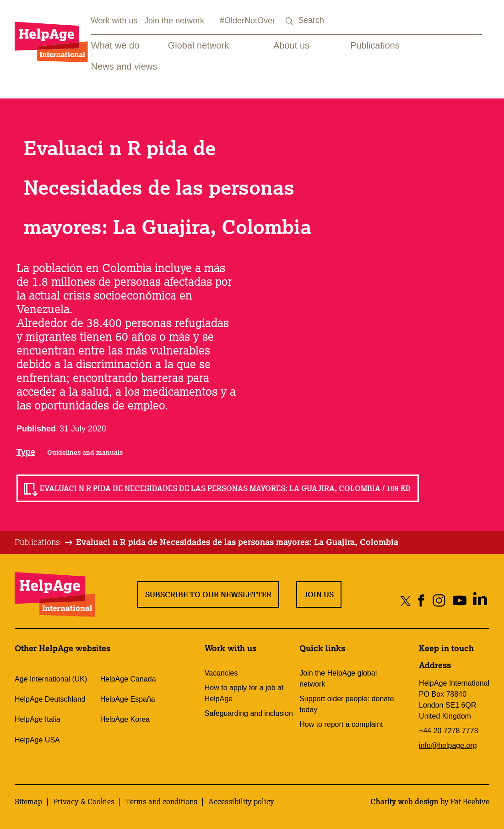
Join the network (174, 21)
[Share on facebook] (421, 601)
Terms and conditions (161, 802)
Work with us (114, 21)
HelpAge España (128, 699)
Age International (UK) (51, 679)
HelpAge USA (37, 740)
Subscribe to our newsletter (208, 594)
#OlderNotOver (247, 21)
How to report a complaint (341, 724)
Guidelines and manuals (85, 453)
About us (291, 45)
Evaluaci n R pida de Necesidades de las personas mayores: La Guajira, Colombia (237, 542)
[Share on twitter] (406, 601)
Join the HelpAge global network (338, 679)
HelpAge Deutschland (50, 699)
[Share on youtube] (459, 601)
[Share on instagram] (439, 601)
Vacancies (221, 673)
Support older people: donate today (347, 704)
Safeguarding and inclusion (249, 713)
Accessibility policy (241, 802)
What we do (115, 45)
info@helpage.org (448, 745)
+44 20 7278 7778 (448, 731)
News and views (124, 66)
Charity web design (404, 802)
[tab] (44, 542)
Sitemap (28, 802)
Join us (319, 594)
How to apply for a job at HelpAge (244, 693)
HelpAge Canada (128, 679)
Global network (198, 45)
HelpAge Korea (125, 719)
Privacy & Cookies (84, 802)
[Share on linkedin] (480, 601)
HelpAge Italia (38, 719)
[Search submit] (290, 21)
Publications (375, 45)
